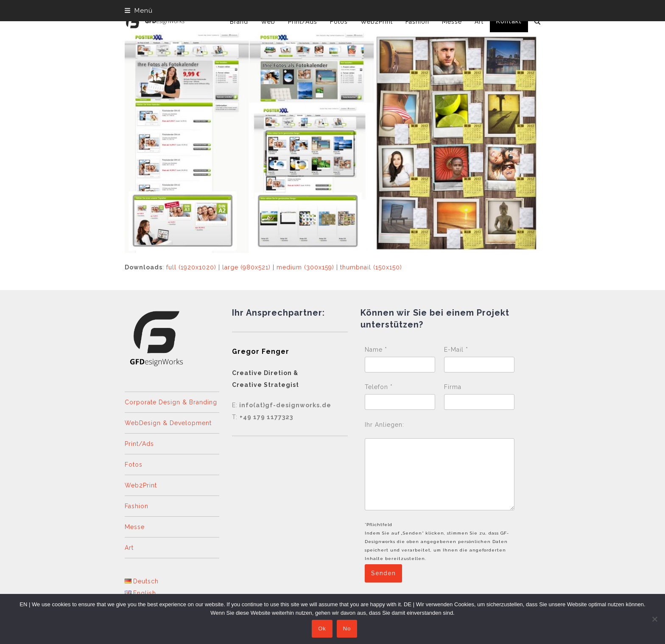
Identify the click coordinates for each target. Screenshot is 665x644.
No (347, 629)
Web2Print (141, 485)
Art (129, 548)
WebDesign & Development (168, 423)
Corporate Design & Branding (171, 402)
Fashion (137, 506)
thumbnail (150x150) (371, 267)
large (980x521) (246, 267)
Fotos (134, 465)
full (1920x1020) (191, 267)
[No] (654, 619)
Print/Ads (139, 444)
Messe (135, 527)
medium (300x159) (305, 267)
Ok (322, 629)
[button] (139, 11)
